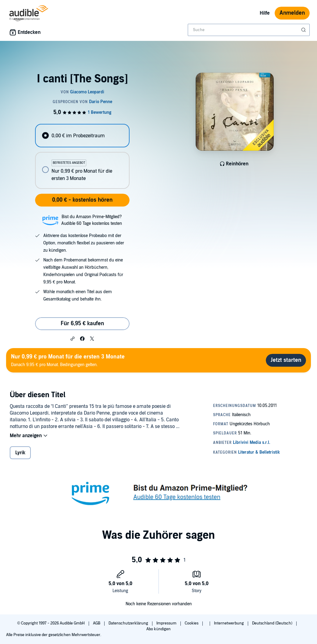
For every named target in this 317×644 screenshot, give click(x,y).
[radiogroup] (82, 156)
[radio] (82, 136)
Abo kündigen (158, 629)
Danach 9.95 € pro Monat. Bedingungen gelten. (68, 360)
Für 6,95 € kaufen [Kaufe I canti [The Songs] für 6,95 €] (82, 324)
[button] (73, 338)
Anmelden (292, 13)
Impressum (167, 623)
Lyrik (20, 453)
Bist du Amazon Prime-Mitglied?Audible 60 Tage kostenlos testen (92, 220)
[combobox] (249, 30)
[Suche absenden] (304, 30)
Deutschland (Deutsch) (273, 623)
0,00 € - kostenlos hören (82, 200)
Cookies (192, 623)
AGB (97, 623)
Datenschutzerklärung (129, 623)
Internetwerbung (229, 623)
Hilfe (265, 13)
